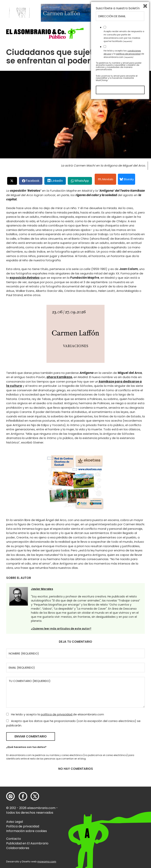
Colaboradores (18, 848)
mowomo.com (47, 862)
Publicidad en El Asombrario (27, 843)
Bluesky (127, 179)
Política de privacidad (23, 826)
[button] (45, 33)
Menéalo (106, 179)
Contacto (14, 839)
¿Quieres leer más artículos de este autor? (61, 629)
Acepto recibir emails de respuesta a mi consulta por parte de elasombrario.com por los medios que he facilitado (124, 803)
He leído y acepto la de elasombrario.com (55, 714)
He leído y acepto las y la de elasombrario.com (124, 821)
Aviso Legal (15, 822)
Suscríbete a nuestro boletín (118, 775)
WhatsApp (82, 181)
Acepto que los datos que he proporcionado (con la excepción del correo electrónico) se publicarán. (73, 723)
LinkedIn (57, 181)
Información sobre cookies (27, 831)
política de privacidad (57, 714)
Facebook (33, 181)
